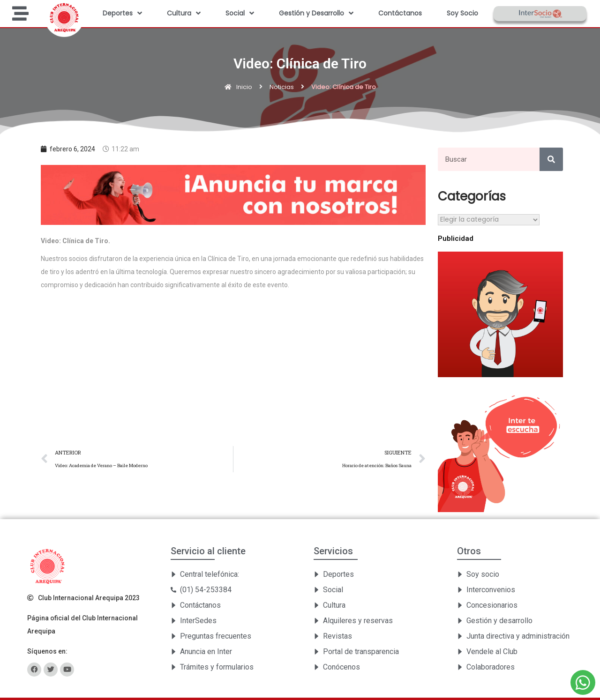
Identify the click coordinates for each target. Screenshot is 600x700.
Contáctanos (400, 13)
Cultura (184, 13)
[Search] (551, 159)
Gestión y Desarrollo (316, 13)
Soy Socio (462, 13)
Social (240, 13)
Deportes (122, 13)
